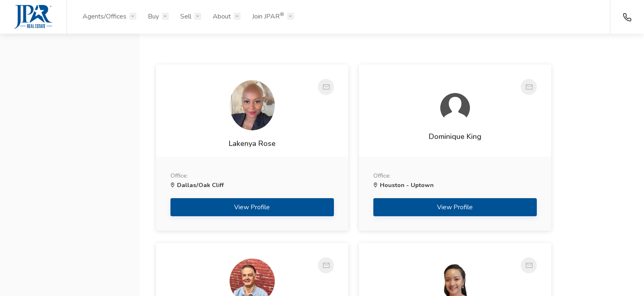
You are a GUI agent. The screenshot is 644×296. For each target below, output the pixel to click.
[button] (70, 79)
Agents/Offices (105, 16)
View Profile (231, 207)
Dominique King (392, 136)
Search (70, 270)
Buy (153, 16)
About (222, 16)
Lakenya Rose (230, 143)
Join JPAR (268, 16)
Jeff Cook (553, 141)
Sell (186, 16)
